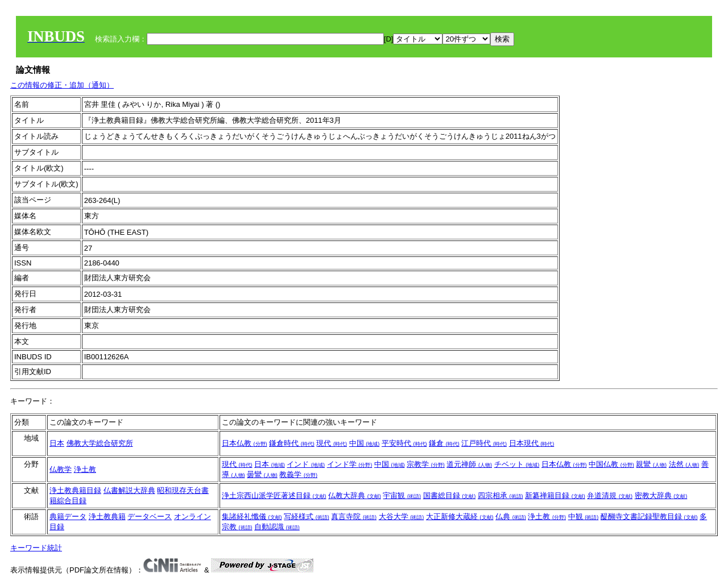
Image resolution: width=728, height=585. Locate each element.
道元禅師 (469, 464)
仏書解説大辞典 (129, 490)
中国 (365, 443)
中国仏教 (611, 464)
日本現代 (532, 443)
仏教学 (61, 469)
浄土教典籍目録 (75, 490)
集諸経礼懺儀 (252, 516)
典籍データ (68, 516)
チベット (517, 464)
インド (306, 464)
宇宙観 (402, 495)
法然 (684, 464)
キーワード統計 (36, 548)
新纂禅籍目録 (555, 495)
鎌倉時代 (292, 443)
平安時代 (404, 443)
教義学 (298, 474)
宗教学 (426, 464)
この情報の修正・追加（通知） (62, 85)
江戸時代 (484, 443)
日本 (57, 443)
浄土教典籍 (107, 516)
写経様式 (307, 516)
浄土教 (85, 469)
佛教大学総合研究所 (100, 443)
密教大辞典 (661, 495)
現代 (332, 443)
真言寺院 (354, 516)
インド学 (350, 464)
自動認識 (277, 527)
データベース (150, 516)
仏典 (511, 516)
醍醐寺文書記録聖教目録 (649, 516)
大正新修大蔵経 (460, 516)
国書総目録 (450, 495)
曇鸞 (262, 474)
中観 (584, 516)
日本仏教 (245, 443)
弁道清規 (610, 495)
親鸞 (651, 464)
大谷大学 (402, 516)
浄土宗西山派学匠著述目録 (274, 495)
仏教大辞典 (355, 495)
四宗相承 (500, 495)
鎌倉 (444, 443)
